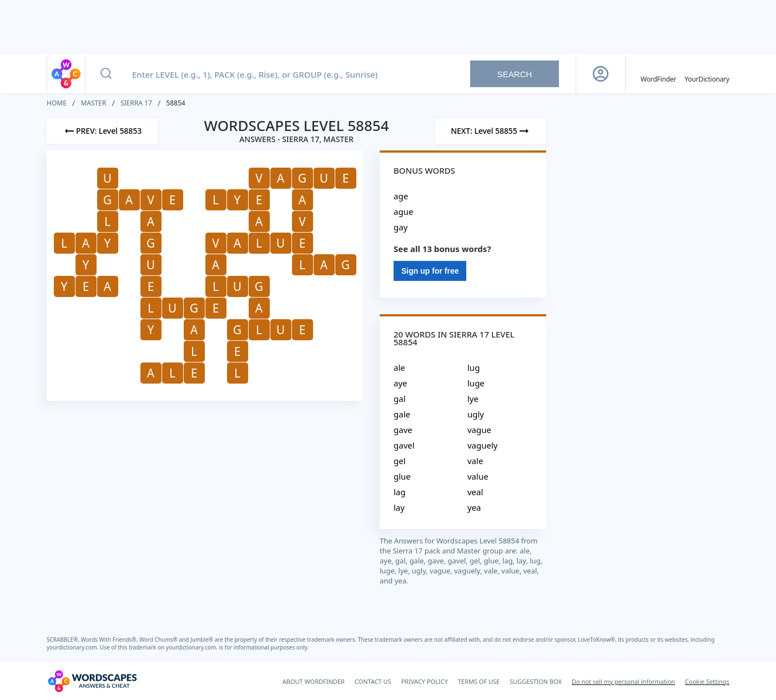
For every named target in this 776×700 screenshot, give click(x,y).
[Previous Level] (102, 131)
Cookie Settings (707, 681)
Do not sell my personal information (623, 681)
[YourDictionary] (707, 74)
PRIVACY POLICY (425, 681)
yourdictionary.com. (73, 647)
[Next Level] (491, 131)
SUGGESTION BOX (536, 681)
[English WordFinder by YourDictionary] (658, 74)
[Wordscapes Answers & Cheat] (92, 681)
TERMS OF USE (479, 681)
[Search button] (106, 74)
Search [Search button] (515, 74)
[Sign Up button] (601, 74)
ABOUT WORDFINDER (314, 681)
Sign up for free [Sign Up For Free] (430, 271)
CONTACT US (373, 681)
